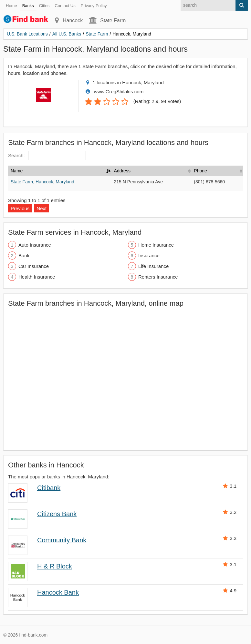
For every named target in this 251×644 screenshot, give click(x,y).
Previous (20, 208)
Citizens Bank (57, 514)
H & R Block (55, 566)
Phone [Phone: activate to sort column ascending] (200, 171)
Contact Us (65, 6)
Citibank (49, 488)
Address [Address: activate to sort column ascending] (122, 171)
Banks (28, 6)
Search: (47, 155)
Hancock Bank (58, 592)
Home (11, 6)
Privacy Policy (94, 6)
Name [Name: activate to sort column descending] (17, 171)
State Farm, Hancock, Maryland (42, 182)
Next (42, 208)
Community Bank (62, 540)
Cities (44, 6)
